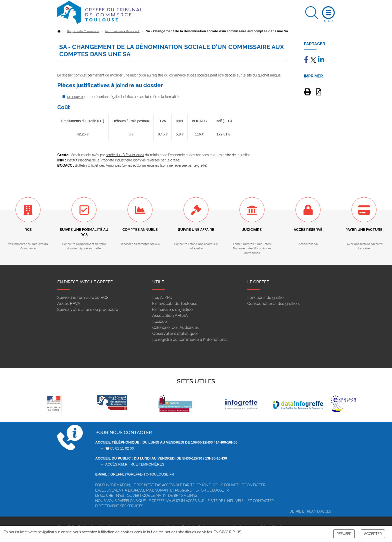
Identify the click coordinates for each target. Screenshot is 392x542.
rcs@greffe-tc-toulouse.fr (202, 490)
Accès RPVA (69, 303)
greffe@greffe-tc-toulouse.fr (142, 474)
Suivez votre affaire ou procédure (88, 309)
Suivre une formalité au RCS (83, 297)
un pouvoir (75, 97)
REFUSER (344, 534)
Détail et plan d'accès (310, 511)
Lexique (159, 321)
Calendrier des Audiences (175, 327)
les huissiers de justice (172, 309)
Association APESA (170, 315)
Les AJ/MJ (162, 297)
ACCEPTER (373, 534)
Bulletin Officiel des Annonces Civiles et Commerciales (117, 165)
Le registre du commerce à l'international (190, 339)
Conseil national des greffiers (273, 303)
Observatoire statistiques (175, 333)
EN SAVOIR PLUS (227, 532)
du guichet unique (267, 75)
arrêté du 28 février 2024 (125, 155)
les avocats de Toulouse (175, 303)
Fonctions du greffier (266, 297)
